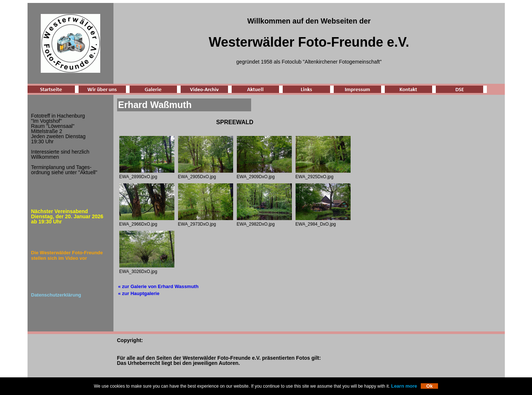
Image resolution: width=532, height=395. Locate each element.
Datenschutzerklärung (56, 295)
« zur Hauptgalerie (139, 293)
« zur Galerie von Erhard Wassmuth (158, 286)
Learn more (404, 386)
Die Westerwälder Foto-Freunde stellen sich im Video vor (67, 255)
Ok (429, 386)
